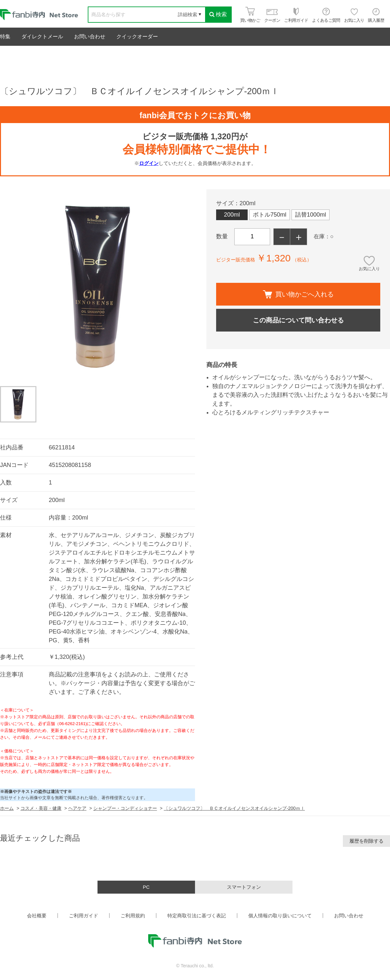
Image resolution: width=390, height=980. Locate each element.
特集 (5, 37)
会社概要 (37, 916)
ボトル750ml (270, 215)
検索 (218, 14)
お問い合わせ (90, 37)
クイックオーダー (137, 37)
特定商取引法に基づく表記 (197, 916)
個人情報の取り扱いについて (280, 916)
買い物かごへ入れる (298, 294)
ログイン (149, 163)
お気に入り (369, 269)
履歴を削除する (366, 841)
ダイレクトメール (42, 37)
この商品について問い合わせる (298, 320)
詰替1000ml (311, 215)
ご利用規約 (133, 916)
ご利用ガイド (84, 916)
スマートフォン (244, 887)
